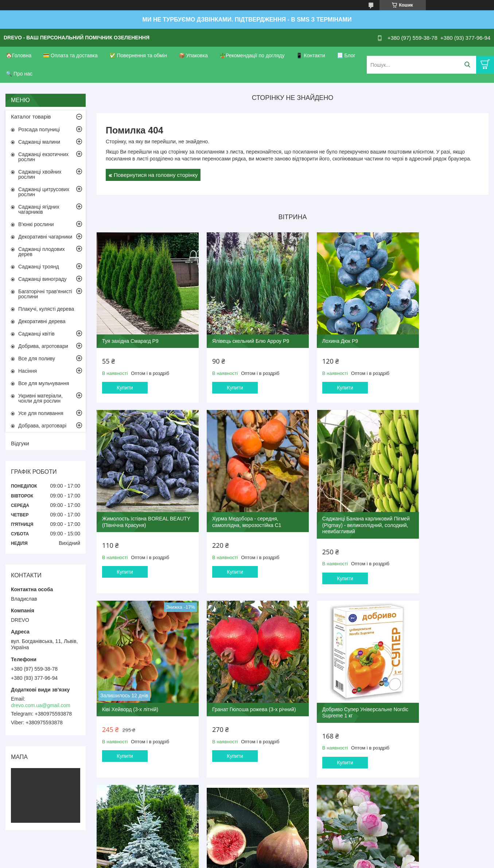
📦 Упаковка (193, 55)
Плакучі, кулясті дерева (46, 309)
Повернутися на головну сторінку (156, 175)
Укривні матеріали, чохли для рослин (40, 398)
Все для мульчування (44, 383)
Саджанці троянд (39, 267)
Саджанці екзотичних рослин (43, 157)
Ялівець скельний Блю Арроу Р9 (240, 331)
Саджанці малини (39, 142)
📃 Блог (346, 55)
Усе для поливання (41, 413)
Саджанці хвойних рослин (40, 174)
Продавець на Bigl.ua (247, 855)
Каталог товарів (31, 117)
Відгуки (20, 443)
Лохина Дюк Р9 (320, 331)
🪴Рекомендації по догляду (252, 55)
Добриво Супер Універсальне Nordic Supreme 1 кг (137, 689)
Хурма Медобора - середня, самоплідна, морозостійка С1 (137, 508)
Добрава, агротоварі (42, 426)
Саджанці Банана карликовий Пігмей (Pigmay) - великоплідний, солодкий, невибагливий (241, 511)
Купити (125, 378)
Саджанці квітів (36, 334)
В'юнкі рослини (36, 224)
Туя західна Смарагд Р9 (130, 331)
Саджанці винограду (42, 279)
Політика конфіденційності (284, 861)
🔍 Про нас (19, 74)
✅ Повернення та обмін (138, 55)
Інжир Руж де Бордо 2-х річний (338, 685)
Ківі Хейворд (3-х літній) (330, 505)
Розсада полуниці (39, 129)
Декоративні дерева (42, 321)
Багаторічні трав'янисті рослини (45, 294)
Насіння (28, 371)
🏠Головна (19, 55)
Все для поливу (37, 359)
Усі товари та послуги (290, 781)
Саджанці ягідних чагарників (39, 209)
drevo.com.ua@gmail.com (41, 705)
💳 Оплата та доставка (70, 55)
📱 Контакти (310, 55)
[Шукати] (467, 65)
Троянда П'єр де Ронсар (430, 685)
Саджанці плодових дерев (42, 252)
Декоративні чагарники (45, 237)
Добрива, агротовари (43, 346)
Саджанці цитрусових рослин (44, 192)
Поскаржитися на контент (228, 861)
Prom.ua (281, 848)
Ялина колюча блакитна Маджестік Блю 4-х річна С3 (235, 689)
